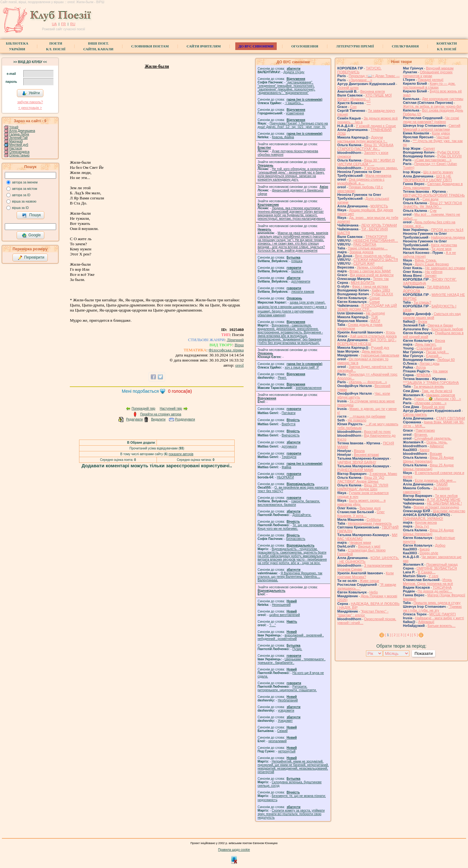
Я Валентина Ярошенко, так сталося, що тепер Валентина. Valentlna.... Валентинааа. (290, 577)
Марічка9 (16, 141)
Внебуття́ (289, 424)
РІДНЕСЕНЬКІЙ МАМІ (355, 470)
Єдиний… (434, 356)
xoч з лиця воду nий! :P (302, 367)
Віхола (359, 451)
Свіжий (283, 731)
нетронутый (287, 751)
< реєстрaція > (30, 108)
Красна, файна (283, 137)
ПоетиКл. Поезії (56, 46)
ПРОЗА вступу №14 (447, 230)
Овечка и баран (440, 325)
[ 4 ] (408, 635)
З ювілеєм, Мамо (383, 474)
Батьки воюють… (442, 626)
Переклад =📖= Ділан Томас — (374, 76)
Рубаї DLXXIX (449, 152)
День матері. (372, 351)
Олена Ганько (19, 155)
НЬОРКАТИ (285, 477)
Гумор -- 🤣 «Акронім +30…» (438, 399)
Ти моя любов (446, 496)
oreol (240, 365)
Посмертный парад (442, 564)
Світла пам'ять (415, 414)
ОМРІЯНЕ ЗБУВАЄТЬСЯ (437, 568)
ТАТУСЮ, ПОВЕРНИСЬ (359, 70)
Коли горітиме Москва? (366, 575)
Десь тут (422, 526)
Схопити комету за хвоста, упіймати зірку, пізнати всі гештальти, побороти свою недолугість (291, 814)
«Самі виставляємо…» (433, 160)
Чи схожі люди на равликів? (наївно (431, 120)
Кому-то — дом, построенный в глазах (429, 85)
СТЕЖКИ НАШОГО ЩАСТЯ (375, 260)
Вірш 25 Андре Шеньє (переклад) (428, 467)
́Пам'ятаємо (425, 430)
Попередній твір (143, 409)
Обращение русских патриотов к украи (428, 74)
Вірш (239, 345)
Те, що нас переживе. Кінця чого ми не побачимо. (291, 527)
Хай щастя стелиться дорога (373, 336)
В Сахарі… (427, 572)
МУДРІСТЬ (379, 206)
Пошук (31, 215)
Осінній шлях (348, 88)
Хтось (391, 332)
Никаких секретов (441, 395)
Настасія (16, 148)
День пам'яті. (426, 344)
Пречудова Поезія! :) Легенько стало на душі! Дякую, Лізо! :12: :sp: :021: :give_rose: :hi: (293, 125)
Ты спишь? (422, 302)
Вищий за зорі (433, 407)
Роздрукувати (185, 419)
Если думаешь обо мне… (435, 480)
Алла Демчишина (22, 131)
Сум (433, 211)
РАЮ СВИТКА (365, 244)
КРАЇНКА (424, 375)
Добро (440, 545)
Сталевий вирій (429, 348)
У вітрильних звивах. (381, 168)
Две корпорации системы (443, 99)
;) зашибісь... (294, 103)
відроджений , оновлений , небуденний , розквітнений (291, 637)
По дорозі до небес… (435, 591)
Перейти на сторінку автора (161, 414)
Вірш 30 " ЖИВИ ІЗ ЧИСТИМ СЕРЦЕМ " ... (366, 162)
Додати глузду (294, 72)
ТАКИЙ (442, 484)
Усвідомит (285, 721)
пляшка (297, 261)
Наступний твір (171, 409)
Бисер (424, 549)
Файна (287, 467)
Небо (374, 592)
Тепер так (381, 279)
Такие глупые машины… (368, 248)
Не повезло (357, 420)
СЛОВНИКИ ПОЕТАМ (150, 46)
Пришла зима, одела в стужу (437, 603)
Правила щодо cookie (234, 850)
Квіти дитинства (444, 245)
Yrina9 (14, 127)
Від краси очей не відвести (372, 275)
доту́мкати (289, 446)
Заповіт (431, 276)
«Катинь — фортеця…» (368, 382)
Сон (353, 107)
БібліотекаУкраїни (17, 46)
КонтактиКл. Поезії (446, 46)
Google (31, 235)
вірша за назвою (24, 201)
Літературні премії (355, 46)
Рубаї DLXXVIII (450, 156)
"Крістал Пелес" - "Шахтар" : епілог (363, 613)
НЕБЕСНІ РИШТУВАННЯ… (376, 240)
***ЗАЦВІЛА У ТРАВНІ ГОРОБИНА (431, 383)
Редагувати (134, 419)
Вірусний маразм (440, 68)
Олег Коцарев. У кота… (361, 514)
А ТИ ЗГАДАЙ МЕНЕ (444, 499)
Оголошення (305, 46)
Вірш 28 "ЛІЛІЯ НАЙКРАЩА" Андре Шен (363, 487)
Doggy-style (429, 553)
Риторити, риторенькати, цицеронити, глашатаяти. (287, 688)
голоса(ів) (180, 391)
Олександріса (19, 152)
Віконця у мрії (369, 546)
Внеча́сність (291, 435)
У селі (433, 576)
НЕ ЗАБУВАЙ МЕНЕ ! (444, 503)
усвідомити (286, 710)
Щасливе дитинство (449, 511)
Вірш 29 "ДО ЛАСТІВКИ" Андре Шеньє (361, 479)
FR (64, 24)
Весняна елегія (373, 91)
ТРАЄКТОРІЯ (376, 237)
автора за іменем (25, 182)
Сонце (375, 298)
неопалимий (278, 741)
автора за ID (21, 195)
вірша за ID (20, 208)
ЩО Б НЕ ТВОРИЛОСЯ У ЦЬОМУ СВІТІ (427, 178)
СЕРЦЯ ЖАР (364, 263)
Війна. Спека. (426, 260)
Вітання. (421, 434)
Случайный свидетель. (433, 438)
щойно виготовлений (285, 615)
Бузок (423, 321)
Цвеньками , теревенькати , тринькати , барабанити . (292, 661)
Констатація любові (447, 329)
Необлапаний (288, 700)
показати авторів (181, 454)
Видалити (158, 419)
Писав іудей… (437, 352)
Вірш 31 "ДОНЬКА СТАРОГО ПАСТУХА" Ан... (365, 147)
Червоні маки (360, 542)
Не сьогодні (375, 313)
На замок (440, 371)
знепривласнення (308, 388)
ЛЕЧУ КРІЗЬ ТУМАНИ (379, 225)
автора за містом (25, 189)
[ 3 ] (401, 635)
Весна (440, 341)
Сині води (430, 199)
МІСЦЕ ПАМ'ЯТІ (443, 614)
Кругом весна (426, 522)
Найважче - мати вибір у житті (439, 618)
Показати (424, 653)
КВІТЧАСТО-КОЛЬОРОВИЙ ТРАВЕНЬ (434, 195)
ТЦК (374, 317)
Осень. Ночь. (437, 442)
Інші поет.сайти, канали (98, 46)
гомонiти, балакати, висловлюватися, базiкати (289, 503)
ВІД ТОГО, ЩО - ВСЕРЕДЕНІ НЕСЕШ (367, 342)
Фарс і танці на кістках (370, 286)
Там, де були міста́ (437, 391)
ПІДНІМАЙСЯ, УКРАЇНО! (423, 519)
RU (73, 24)
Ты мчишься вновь (429, 386)
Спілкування (405, 46)
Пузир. (297, 649)
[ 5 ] (415, 635)
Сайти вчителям (204, 46)
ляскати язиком (303, 292)
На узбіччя (434, 272)
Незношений (281, 605)
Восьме (436, 454)
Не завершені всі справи (445, 268)
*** (369, 103)
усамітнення (295, 113)
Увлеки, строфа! (370, 267)
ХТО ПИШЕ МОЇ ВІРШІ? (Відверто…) (364, 97)
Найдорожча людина (448, 237)
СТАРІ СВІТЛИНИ (451, 418)
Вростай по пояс (377, 432)
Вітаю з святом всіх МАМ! (370, 271)
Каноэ (424, 450)
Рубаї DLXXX (382, 294)
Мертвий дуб (19, 145)
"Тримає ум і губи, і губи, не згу (432, 608)
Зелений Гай (18, 138)
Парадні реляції (431, 80)
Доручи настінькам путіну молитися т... (362, 139)
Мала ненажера (378, 176)
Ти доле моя (441, 249)
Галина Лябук (19, 134)
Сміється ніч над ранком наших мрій (432, 316)
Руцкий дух (380, 348)
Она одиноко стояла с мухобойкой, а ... (361, 181)
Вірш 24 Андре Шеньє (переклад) (428, 532)
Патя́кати (289, 413)
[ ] (388, 635)
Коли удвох (441, 133)
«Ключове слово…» (431, 403)
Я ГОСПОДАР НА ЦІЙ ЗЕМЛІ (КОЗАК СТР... (367, 307)
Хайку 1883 (381, 290)
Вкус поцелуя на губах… (375, 256)
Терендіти (289, 457)
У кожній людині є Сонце (376, 126)
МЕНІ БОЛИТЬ (363, 283)
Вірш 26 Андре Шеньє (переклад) (428, 459)
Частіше (443, 137)
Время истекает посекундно (436, 507)
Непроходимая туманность (370, 523)
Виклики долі (370, 508)
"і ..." (273, 625)
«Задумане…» (361, 80)
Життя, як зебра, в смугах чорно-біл (432, 106)
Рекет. (282, 378)
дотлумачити (301, 281)
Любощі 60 (446, 360)
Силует (429, 148)
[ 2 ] (395, 635)
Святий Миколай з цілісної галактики (432, 127)
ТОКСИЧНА (442, 587)
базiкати (297, 271)
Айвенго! (437, 446)
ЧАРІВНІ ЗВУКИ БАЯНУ (357, 462)
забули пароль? (30, 102)
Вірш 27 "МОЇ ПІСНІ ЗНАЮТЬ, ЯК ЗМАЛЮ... (432, 205)
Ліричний (235, 340)
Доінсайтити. (302, 515)
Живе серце (369, 581)
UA (54, 24)
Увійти (31, 93)
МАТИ (375, 321)
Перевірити (31, 258)
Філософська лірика (226, 350)
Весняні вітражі (366, 455)
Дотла (421, 367)
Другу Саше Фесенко (432, 264)
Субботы (374, 520)
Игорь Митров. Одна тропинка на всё (428, 582)
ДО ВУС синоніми (256, 46)
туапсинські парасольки (380, 355)
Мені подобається (140, 391)
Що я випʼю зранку (438, 172)
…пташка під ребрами (367, 416)
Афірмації (426, 622)
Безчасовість (296, 539)
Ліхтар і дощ (429, 363)
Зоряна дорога (361, 252)
